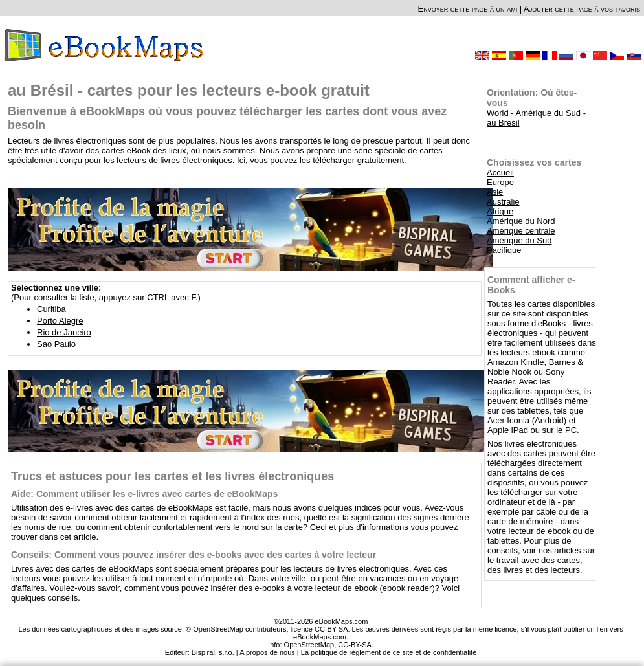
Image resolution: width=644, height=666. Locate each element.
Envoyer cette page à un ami (468, 9)
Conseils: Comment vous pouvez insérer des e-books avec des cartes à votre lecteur (194, 555)
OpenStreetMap (309, 645)
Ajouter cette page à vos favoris (582, 9)
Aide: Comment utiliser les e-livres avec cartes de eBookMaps (144, 494)
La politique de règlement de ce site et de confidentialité (389, 652)
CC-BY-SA (355, 645)
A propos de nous (267, 652)
